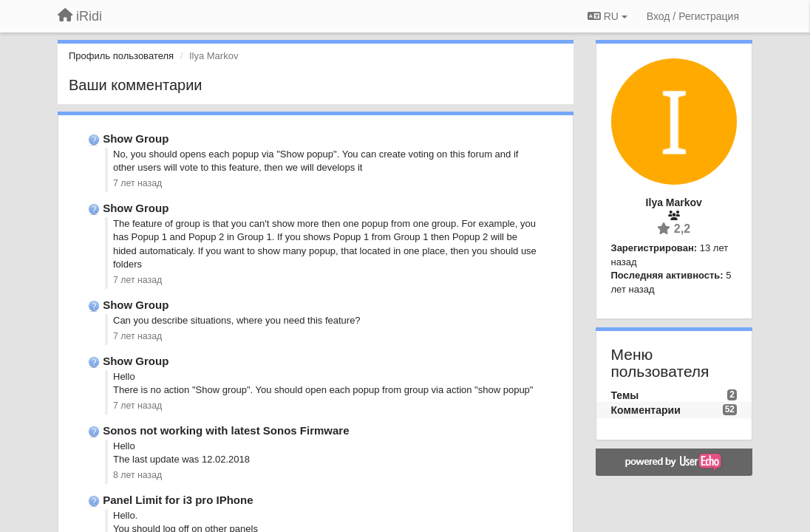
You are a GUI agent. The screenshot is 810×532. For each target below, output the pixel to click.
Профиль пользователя (121, 56)
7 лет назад (137, 183)
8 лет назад (137, 475)
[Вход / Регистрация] (693, 16)
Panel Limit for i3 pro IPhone (178, 500)
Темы (625, 395)
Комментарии (646, 410)
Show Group (136, 139)
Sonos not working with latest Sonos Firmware (226, 430)
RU (607, 16)
